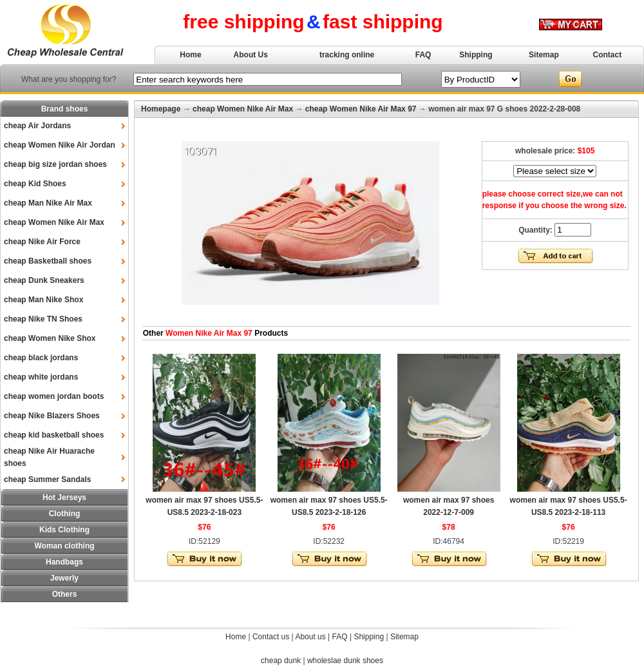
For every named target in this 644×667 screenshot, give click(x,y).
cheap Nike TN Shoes (43, 319)
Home (190, 55)
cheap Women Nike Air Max (54, 222)
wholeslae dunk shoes (345, 661)
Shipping (476, 55)
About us (310, 637)
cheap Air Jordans (37, 126)
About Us (251, 55)
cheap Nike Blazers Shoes (52, 416)
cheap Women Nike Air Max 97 (361, 109)
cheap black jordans (41, 358)
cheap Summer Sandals (47, 479)
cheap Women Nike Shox (50, 338)
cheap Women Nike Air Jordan (60, 145)
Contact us (271, 637)
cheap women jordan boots (54, 396)
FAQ (423, 55)
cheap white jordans (41, 377)
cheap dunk (281, 661)
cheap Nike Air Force (42, 242)
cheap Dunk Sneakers (44, 280)
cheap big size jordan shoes (55, 164)
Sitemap (544, 55)
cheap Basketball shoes (48, 261)
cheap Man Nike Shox (43, 300)
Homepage (161, 109)
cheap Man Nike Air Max (48, 203)
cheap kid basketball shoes (54, 435)
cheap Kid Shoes (35, 184)
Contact (608, 55)
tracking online (347, 55)
